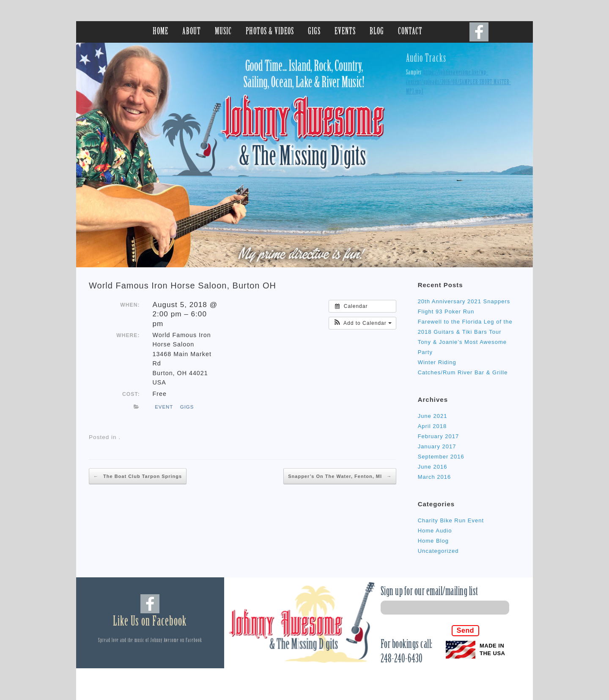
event (164, 407)
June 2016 (433, 467)
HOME (160, 32)
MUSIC (223, 32)
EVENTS (345, 32)
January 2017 (437, 446)
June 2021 (433, 416)
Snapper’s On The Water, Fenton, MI (340, 476)
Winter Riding (437, 362)
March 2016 (435, 477)
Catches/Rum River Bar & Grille (463, 372)
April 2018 (432, 426)
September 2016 (441, 457)
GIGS (314, 32)
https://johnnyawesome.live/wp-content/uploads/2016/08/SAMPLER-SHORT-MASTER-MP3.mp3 (458, 82)
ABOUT (192, 32)
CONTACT (410, 32)
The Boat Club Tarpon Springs (138, 476)
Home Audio (435, 531)
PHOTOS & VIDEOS (270, 32)
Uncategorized (438, 551)
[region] (304, 155)
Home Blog (433, 541)
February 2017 (439, 436)
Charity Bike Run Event (451, 520)
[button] (362, 323)
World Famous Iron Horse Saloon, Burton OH (182, 285)
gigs (187, 407)
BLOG (377, 32)
